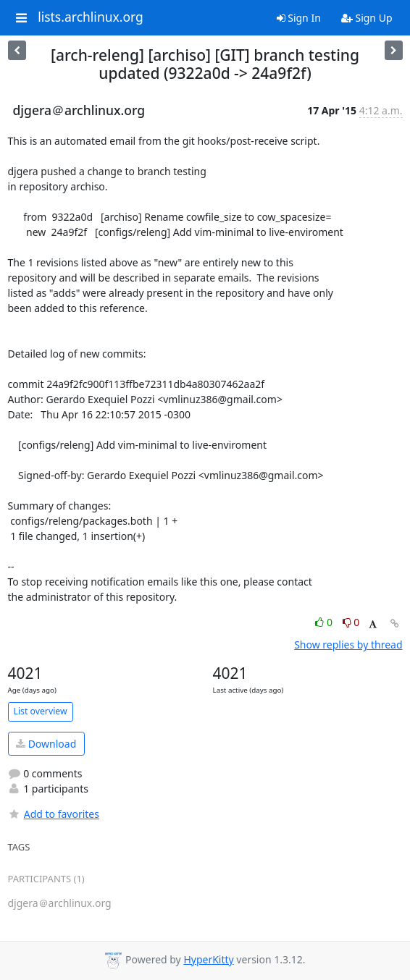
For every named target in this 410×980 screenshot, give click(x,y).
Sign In (299, 18)
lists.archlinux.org (91, 17)
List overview (41, 711)
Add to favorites (54, 814)
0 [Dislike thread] (351, 622)
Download (46, 744)
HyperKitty (208, 959)
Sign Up (367, 18)
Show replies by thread (348, 645)
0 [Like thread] (325, 622)
